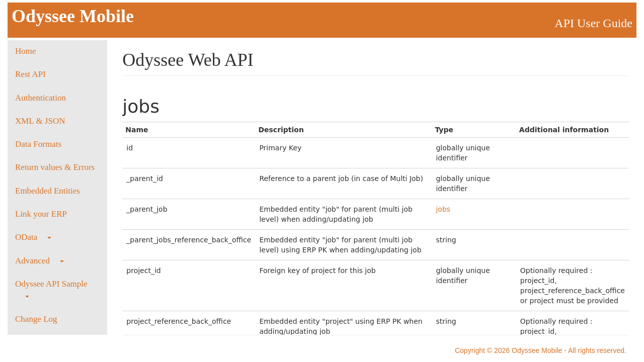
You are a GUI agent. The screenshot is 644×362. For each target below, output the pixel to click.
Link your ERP (41, 214)
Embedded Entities (48, 191)
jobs (443, 209)
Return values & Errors (55, 167)
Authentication (41, 98)
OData (33, 237)
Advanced (39, 261)
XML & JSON (40, 121)
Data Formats (38, 144)
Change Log (36, 319)
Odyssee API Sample (51, 288)
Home (26, 51)
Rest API (30, 74)
